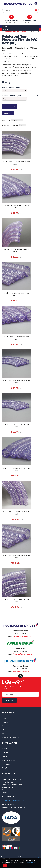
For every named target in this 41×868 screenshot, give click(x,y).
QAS (4, 734)
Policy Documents (8, 768)
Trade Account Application (11, 738)
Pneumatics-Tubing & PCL (12, 32)
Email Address (0, 618)
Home (4, 718)
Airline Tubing (25, 32)
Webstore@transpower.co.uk (23, 636)
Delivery (5, 752)
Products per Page (10, 125)
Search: (2, 8)
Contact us (6, 726)
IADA (4, 730)
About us (5, 722)
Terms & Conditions (9, 760)
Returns (5, 756)
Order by (6, 120)
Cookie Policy (31, 863)
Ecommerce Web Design (32, 857)
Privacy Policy (7, 764)
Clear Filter (8, 113)
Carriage (5, 749)
